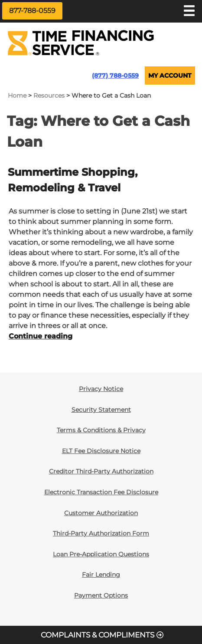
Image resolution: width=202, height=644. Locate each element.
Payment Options (101, 595)
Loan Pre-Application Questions (101, 554)
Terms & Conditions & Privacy (101, 430)
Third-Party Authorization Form (101, 533)
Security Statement (101, 410)
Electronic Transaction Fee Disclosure (101, 492)
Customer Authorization (101, 513)
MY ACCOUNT (170, 76)
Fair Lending (101, 575)
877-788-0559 (32, 11)
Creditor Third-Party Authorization (101, 471)
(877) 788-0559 (115, 76)
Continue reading (41, 336)
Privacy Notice (101, 389)
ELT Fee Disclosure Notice (101, 451)
